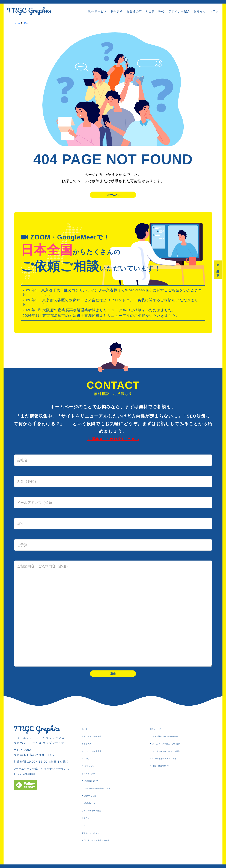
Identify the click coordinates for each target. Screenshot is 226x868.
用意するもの (95, 801)
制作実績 (117, 11)
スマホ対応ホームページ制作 (175, 742)
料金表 (150, 11)
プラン (90, 764)
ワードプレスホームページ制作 (177, 756)
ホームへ (113, 196)
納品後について (96, 808)
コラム (214, 11)
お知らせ (200, 11)
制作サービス (98, 11)
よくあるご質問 (94, 779)
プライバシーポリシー (99, 838)
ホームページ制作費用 (99, 756)
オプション (93, 771)
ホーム (87, 734)
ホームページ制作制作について (109, 794)
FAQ (162, 11)
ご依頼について (96, 786)
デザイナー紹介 (179, 11)
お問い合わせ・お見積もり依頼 (106, 846)
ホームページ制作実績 (99, 742)
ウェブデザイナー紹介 (99, 816)
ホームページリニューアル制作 (177, 749)
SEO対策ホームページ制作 (173, 764)
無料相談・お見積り (218, 272)
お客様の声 (134, 11)
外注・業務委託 (166, 771)
